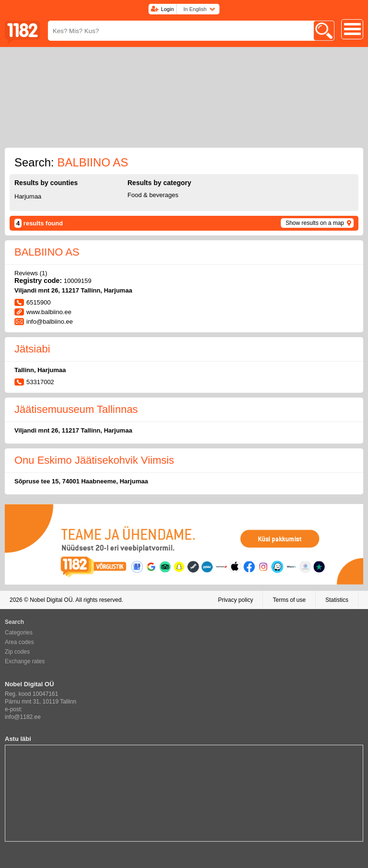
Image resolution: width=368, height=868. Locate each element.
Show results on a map (315, 223)
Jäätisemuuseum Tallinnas (76, 409)
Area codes (19, 642)
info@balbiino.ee (50, 322)
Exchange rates (25, 661)
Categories (19, 633)
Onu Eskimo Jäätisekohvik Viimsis (94, 460)
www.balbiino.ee (49, 312)
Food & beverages (153, 195)
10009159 (78, 281)
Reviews (31, 273)
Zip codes (17, 652)
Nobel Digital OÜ (51, 600)
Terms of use (289, 600)
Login (167, 9)
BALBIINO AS (47, 252)
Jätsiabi (32, 349)
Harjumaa (28, 196)
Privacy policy (236, 600)
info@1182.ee (23, 717)
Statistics (337, 600)
